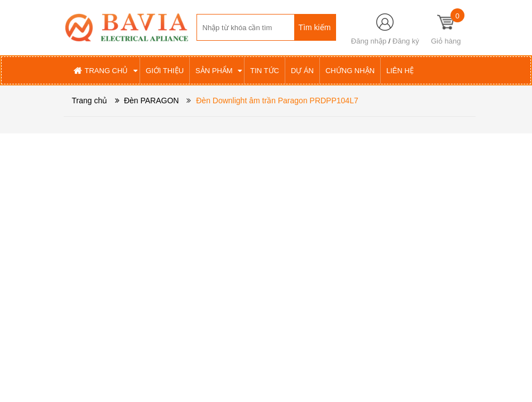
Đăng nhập (369, 41)
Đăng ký (406, 41)
